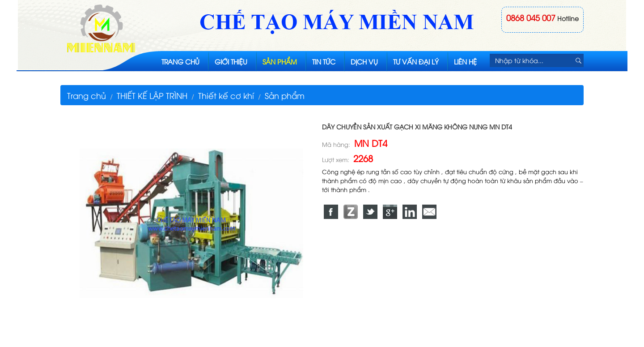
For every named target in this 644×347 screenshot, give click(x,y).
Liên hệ (465, 61)
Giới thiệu (231, 61)
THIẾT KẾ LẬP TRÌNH (152, 95)
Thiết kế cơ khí (226, 95)
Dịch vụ (364, 61)
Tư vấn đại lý (416, 61)
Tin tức (324, 61)
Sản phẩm (280, 61)
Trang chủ (180, 61)
